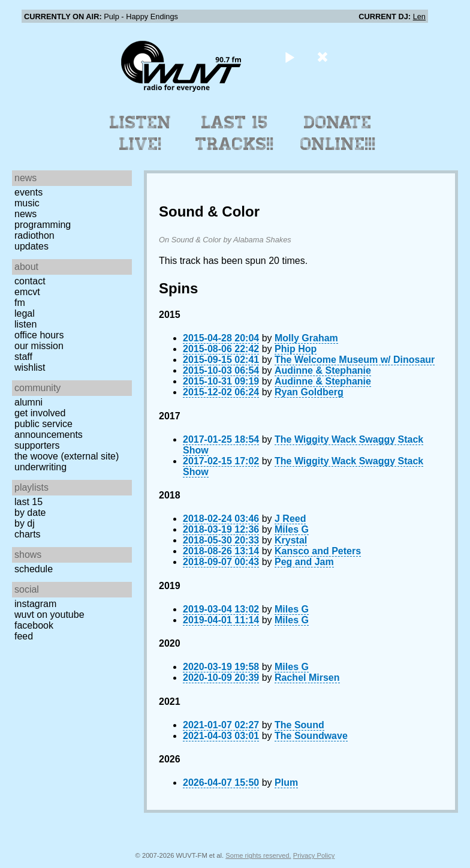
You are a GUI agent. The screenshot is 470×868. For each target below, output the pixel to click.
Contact (30, 281)
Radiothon (34, 235)
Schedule (34, 569)
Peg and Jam (304, 562)
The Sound (299, 725)
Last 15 (28, 502)
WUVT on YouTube (49, 615)
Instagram (35, 604)
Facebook (34, 625)
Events (28, 192)
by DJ (25, 523)
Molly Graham (306, 338)
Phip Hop (296, 349)
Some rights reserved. (258, 855)
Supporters (37, 445)
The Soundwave (311, 736)
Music (27, 203)
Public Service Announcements (49, 429)
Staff (23, 357)
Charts (28, 534)
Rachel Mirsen (307, 678)
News (25, 214)
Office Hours (39, 335)
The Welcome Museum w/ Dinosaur (355, 360)
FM (20, 303)
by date (30, 513)
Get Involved (40, 413)
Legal (25, 313)
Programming (43, 225)
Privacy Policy (314, 855)
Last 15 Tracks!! (235, 133)
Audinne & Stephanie (323, 370)
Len (419, 16)
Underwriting (40, 467)
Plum (286, 783)
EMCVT (27, 292)
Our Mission (39, 346)
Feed (24, 636)
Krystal (291, 540)
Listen (25, 324)
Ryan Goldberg (309, 392)
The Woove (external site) (67, 456)
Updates (31, 246)
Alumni (28, 402)
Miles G (292, 529)
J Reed (290, 519)
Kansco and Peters (318, 551)
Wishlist (30, 367)
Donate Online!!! (338, 133)
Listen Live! (141, 133)
